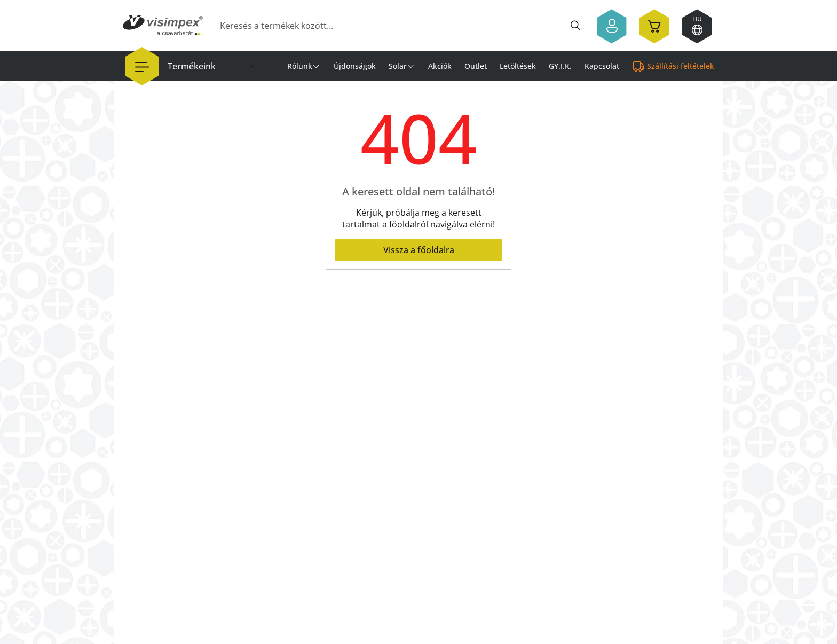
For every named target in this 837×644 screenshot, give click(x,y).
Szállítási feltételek (681, 66)
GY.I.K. (560, 66)
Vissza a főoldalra (419, 250)
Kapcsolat (602, 66)
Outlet (476, 66)
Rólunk (300, 66)
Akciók (440, 66)
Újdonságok (355, 66)
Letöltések (518, 66)
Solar (398, 66)
